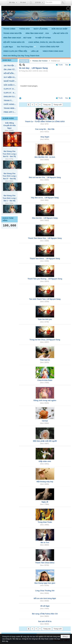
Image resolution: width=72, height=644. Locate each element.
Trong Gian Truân (45, 522)
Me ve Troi (45, 542)
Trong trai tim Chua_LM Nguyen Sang (45, 340)
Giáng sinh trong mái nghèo (45, 400)
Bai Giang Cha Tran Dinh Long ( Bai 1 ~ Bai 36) (9, 198)
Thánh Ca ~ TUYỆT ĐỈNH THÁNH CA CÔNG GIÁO (45, 121)
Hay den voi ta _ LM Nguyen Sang (45, 198)
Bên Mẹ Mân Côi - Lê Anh (45, 157)
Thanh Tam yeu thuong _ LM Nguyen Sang (45, 279)
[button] (27, 47)
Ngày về (45, 502)
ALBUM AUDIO (8, 118)
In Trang (20, 98)
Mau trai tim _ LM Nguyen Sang (45, 218)
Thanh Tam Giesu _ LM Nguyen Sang (45, 259)
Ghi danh (23, 2)
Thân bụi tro (45, 360)
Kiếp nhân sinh (45, 461)
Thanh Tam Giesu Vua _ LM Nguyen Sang (45, 238)
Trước (61, 65)
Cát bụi (45, 421)
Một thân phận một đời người (45, 441)
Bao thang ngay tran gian (45, 583)
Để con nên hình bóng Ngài (45, 598)
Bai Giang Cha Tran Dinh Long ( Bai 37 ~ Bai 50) (9, 176)
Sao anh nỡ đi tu (45, 621)
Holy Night (45, 137)
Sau (67, 65)
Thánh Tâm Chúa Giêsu (45, 563)
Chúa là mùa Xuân (45, 380)
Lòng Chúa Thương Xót (45, 591)
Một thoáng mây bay (45, 482)
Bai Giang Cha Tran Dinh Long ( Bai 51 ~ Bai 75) (9, 154)
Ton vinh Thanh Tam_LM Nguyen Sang (45, 299)
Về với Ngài (45, 606)
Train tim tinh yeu (45, 319)
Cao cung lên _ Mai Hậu (45, 129)
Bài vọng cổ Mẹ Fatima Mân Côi (45, 614)
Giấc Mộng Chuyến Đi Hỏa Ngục (9, 125)
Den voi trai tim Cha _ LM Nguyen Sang (45, 177)
